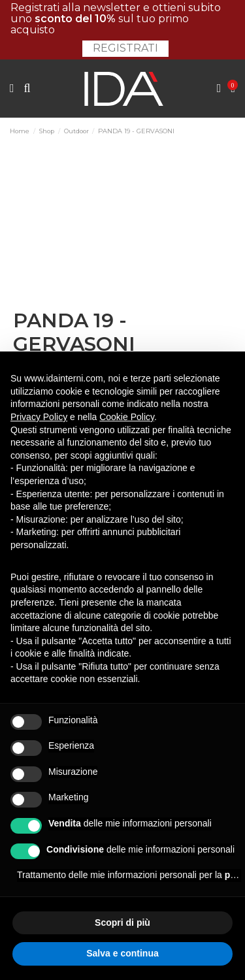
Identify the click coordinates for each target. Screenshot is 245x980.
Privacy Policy (39, 417)
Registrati (125, 48)
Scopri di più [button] (122, 923)
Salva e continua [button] (122, 953)
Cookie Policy (127, 417)
